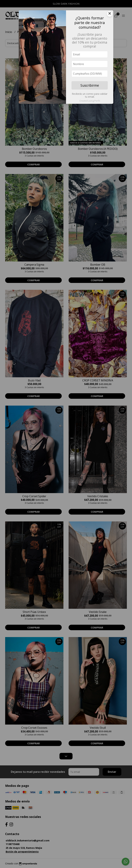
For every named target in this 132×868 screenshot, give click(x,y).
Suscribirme (90, 85)
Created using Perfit (90, 101)
